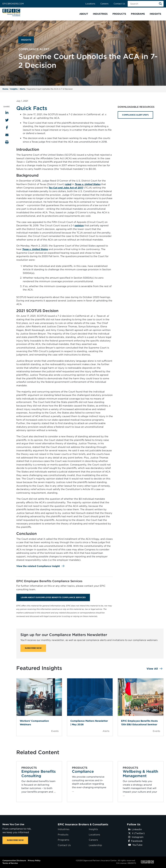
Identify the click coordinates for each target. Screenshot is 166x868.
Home (5, 89)
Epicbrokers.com (13, 4)
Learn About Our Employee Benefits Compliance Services (53, 597)
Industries (64, 829)
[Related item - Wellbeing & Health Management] (141, 781)
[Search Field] (146, 4)
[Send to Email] (7, 135)
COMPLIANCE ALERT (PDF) (135, 115)
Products (63, 835)
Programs (63, 840)
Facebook (135, 841)
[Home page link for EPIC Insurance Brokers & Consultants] (12, 12)
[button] (84, 14)
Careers (104, 4)
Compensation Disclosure (14, 861)
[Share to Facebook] (7, 127)
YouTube (135, 845)
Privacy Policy (34, 861)
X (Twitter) (136, 833)
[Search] (160, 4)
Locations (90, 4)
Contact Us (119, 4)
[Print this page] (7, 142)
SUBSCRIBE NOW (33, 648)
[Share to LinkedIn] (7, 113)
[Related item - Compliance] (90, 781)
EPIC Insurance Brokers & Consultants (83, 824)
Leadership (95, 845)
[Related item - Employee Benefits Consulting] (39, 781)
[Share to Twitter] (7, 120)
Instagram (136, 837)
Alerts (22, 89)
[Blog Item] (39, 707)
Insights (14, 89)
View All (152, 669)
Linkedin (135, 829)
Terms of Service (10, 863)
